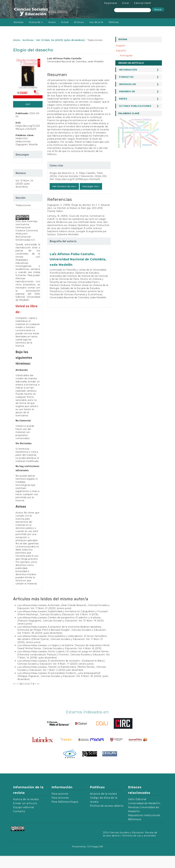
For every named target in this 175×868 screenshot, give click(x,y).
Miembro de (127, 91)
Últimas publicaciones (135, 106)
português (126, 56)
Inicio (16, 40)
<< (14, 696)
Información (128, 70)
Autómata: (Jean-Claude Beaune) (67, 617)
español (121, 51)
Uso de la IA (96, 22)
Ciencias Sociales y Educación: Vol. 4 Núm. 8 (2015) (72, 661)
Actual (65, 22)
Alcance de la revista (103, 806)
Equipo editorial (24, 819)
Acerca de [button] (36, 22)
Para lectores (60, 810)
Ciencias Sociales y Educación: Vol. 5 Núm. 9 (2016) (69, 627)
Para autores (60, 806)
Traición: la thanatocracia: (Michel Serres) (71, 679)
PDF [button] (28, 104)
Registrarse (111, 3)
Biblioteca (135, 832)
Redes (123, 99)
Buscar (158, 9)
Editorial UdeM (143, 3)
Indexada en (127, 84)
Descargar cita (91, 186)
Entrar (126, 3)
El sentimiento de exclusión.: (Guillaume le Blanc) (77, 673)
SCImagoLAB (95, 859)
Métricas (114, 22)
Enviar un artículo (131, 63)
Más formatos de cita (64, 186)
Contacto (19, 824)
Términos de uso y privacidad (139, 848)
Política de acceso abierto (107, 818)
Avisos (52, 22)
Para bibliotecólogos (65, 814)
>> (38, 696)
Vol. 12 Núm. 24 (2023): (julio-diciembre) (60, 40)
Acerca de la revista (26, 811)
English (121, 46)
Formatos (126, 77)
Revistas (18, 22)
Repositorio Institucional (144, 828)
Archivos (79, 22)
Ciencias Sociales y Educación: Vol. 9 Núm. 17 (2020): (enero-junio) (56, 676)
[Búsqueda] (133, 10)
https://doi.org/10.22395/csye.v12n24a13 (78, 179)
